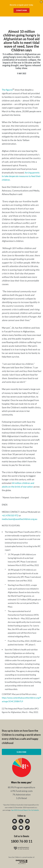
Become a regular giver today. (22, 5)
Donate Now (21, 10)
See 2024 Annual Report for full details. (25, 810)
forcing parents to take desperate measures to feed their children (21, 176)
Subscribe (21, 752)
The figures (7, 90)
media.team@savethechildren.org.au (20, 519)
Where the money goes (21, 782)
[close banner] (41, 2)
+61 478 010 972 (10, 515)
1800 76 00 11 (22, 841)
